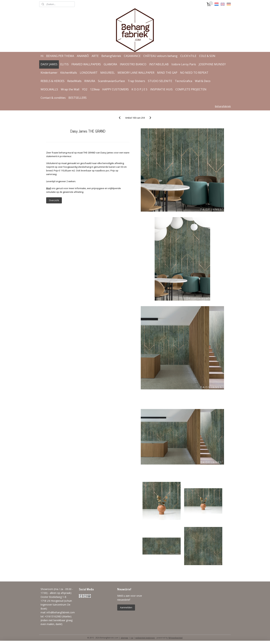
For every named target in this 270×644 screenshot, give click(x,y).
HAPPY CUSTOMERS (115, 89)
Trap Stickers (136, 81)
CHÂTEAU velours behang (160, 56)
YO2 (85, 89)
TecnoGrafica (184, 81)
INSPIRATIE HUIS (161, 89)
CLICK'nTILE (188, 56)
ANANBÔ (83, 56)
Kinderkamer (49, 73)
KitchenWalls (69, 73)
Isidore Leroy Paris (184, 64)
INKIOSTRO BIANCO (133, 64)
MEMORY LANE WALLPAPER (136, 73)
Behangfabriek (111, 56)
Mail (48, 188)
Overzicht (54, 200)
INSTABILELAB (159, 64)
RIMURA (90, 81)
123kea (95, 89)
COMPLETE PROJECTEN (191, 89)
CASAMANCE (132, 56)
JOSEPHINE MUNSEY (212, 64)
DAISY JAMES (49, 64)
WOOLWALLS (49, 89)
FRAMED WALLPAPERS (86, 64)
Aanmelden (126, 607)
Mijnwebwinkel (175, 638)
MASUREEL (108, 73)
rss (132, 638)
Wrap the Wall (70, 89)
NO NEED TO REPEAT (194, 73)
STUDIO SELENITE (160, 81)
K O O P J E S (139, 89)
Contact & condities (53, 98)
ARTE (95, 56)
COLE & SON (207, 56)
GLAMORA (110, 64)
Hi (42, 56)
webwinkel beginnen (145, 638)
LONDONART (89, 73)
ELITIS (64, 64)
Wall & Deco (203, 81)
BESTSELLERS (78, 98)
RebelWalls (74, 81)
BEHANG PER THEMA (60, 56)
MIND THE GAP (167, 73)
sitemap (124, 638)
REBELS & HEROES (53, 81)
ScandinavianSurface (111, 81)
